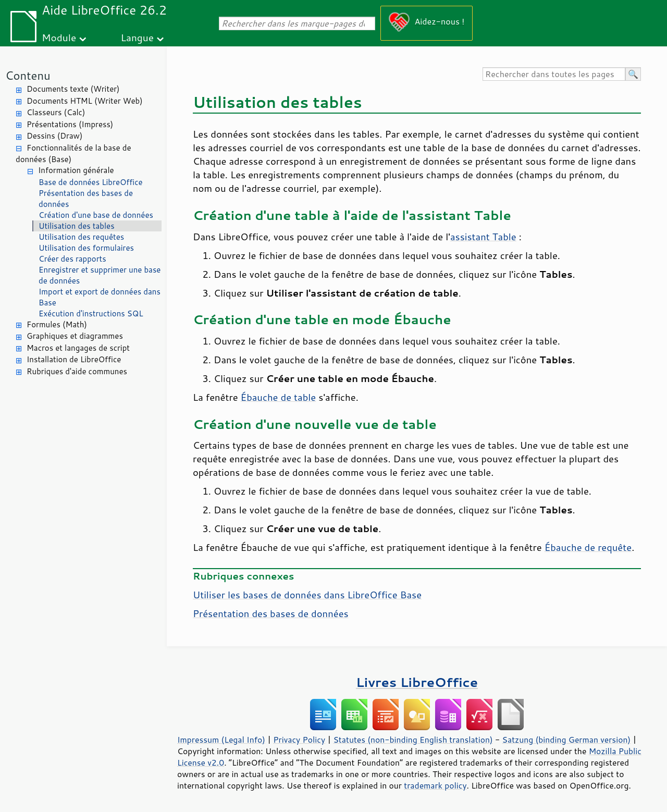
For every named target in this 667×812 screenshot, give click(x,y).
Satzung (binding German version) (567, 740)
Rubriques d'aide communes (77, 371)
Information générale (76, 170)
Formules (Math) (57, 324)
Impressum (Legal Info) (221, 740)
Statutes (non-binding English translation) (413, 740)
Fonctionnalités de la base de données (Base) (73, 154)
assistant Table (483, 237)
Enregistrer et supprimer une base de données (100, 275)
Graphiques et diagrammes (75, 336)
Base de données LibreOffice (91, 182)
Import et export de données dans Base (100, 297)
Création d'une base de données (96, 215)
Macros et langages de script (78, 348)
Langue (137, 37)
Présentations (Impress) (70, 124)
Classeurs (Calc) (56, 112)
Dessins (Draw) (54, 136)
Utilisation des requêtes (81, 237)
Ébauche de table (279, 397)
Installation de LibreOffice (74, 359)
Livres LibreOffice (417, 682)
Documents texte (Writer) (73, 89)
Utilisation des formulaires (86, 248)
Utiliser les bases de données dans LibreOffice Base (307, 595)
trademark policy (435, 785)
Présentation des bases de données (86, 199)
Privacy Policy (299, 740)
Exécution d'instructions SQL (91, 313)
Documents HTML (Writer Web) (85, 101)
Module (59, 37)
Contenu (28, 75)
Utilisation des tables (77, 226)
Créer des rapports (72, 259)
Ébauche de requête (588, 547)
